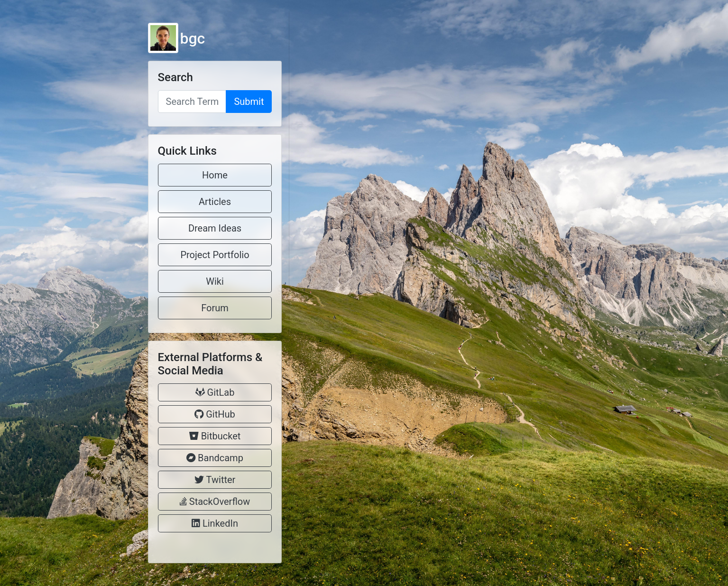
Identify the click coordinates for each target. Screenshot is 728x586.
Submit (249, 102)
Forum (215, 308)
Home (215, 175)
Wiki (215, 281)
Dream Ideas (215, 228)
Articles (215, 202)
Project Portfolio (215, 255)
